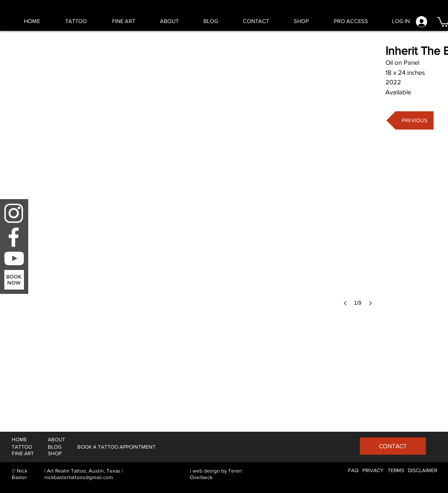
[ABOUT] (56, 440)
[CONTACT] (393, 446)
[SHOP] (55, 454)
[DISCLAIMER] (423, 471)
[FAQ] (353, 471)
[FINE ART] (23, 454)
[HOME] (19, 440)
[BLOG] (55, 447)
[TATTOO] (22, 447)
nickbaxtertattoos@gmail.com (79, 477)
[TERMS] (396, 471)
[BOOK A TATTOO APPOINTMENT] (116, 447)
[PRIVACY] (373, 471)
